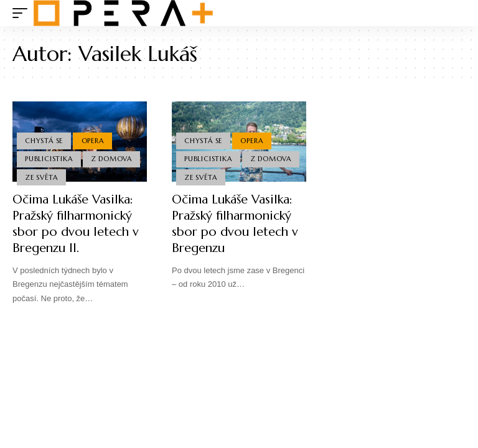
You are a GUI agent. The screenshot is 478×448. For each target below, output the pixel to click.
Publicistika (49, 159)
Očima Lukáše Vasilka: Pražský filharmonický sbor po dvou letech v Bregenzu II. (76, 224)
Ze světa (41, 177)
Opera (93, 141)
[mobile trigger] (23, 13)
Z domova (111, 159)
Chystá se (44, 141)
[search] (456, 13)
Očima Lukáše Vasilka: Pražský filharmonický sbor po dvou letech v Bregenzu (235, 224)
